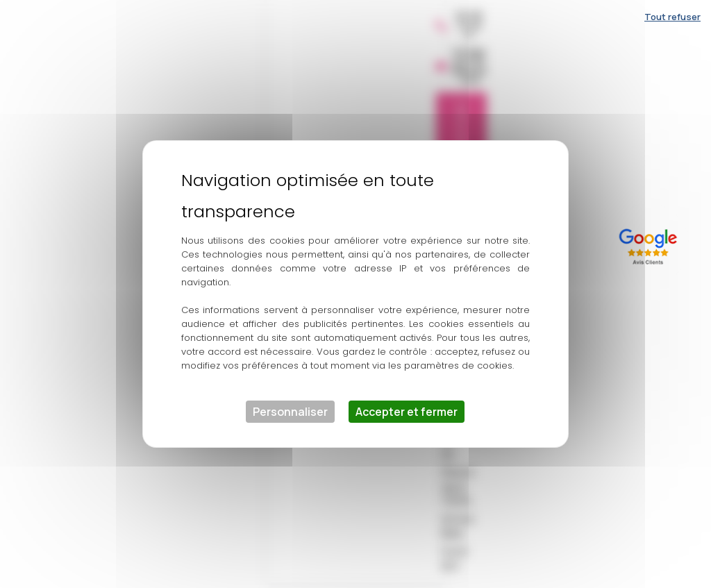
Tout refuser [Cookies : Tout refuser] (672, 17)
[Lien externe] (651, 244)
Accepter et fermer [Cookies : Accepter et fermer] (407, 412)
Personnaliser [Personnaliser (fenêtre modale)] (290, 412)
